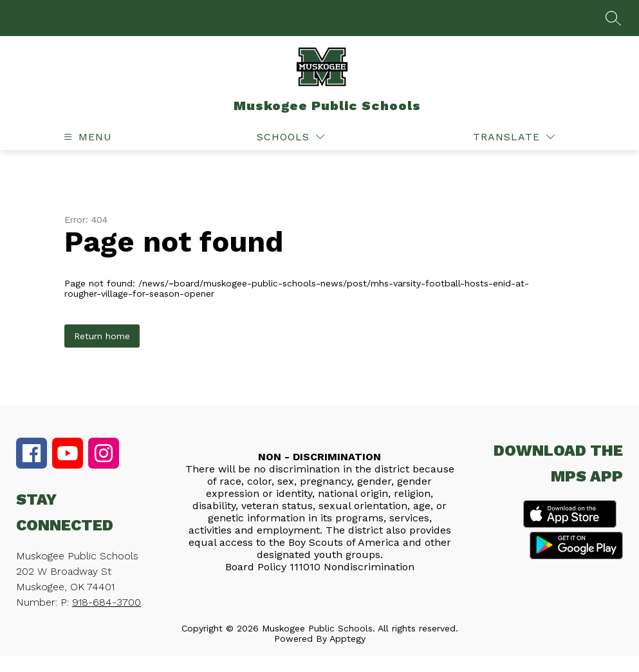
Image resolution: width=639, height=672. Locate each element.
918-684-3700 (106, 602)
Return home (102, 336)
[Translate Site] (514, 137)
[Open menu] (86, 137)
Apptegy (347, 639)
